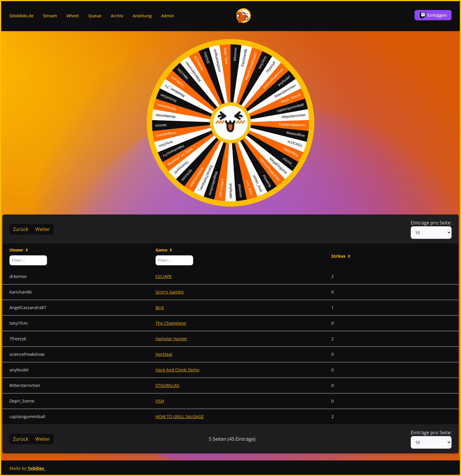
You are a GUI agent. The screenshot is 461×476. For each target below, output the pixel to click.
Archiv (117, 16)
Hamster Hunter (171, 339)
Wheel (73, 16)
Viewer (19, 250)
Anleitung (142, 16)
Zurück (21, 229)
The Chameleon (171, 323)
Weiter (43, 229)
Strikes (341, 256)
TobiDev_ (37, 468)
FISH (160, 401)
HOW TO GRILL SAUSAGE (180, 416)
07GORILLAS (167, 385)
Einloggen (433, 16)
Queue (95, 16)
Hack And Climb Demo (177, 370)
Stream (50, 16)
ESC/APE (164, 276)
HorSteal (164, 354)
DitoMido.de (21, 16)
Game (164, 250)
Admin (168, 16)
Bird (160, 307)
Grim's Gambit (170, 292)
